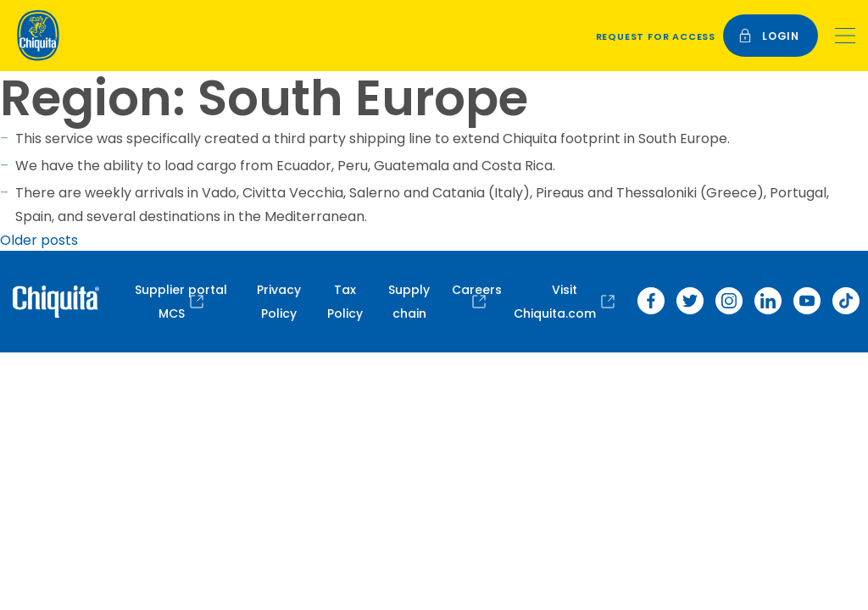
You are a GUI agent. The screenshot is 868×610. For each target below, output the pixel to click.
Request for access (656, 36)
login (769, 36)
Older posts (39, 240)
